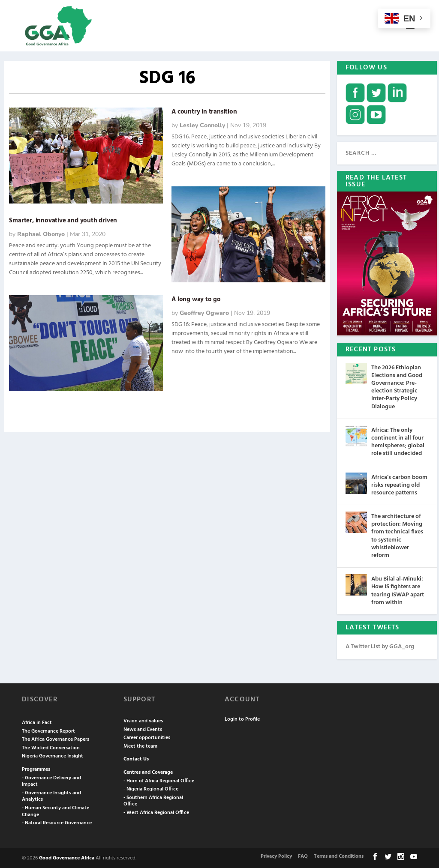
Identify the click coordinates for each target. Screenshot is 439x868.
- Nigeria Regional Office (151, 788)
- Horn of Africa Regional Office (159, 780)
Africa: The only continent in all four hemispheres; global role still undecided (398, 441)
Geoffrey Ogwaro (204, 312)
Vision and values (143, 720)
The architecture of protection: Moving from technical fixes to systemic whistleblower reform (397, 535)
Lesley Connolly (202, 124)
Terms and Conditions (339, 856)
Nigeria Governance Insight (53, 756)
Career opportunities (147, 737)
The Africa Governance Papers (56, 739)
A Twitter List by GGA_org (380, 646)
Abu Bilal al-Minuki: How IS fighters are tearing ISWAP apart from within (398, 590)
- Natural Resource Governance (57, 822)
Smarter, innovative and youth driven (63, 220)
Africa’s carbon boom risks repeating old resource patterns (399, 484)
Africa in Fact (37, 722)
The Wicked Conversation (51, 747)
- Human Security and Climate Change (56, 811)
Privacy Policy (276, 856)
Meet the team (140, 745)
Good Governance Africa (67, 857)
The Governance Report (48, 730)
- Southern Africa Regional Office (153, 800)
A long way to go (196, 299)
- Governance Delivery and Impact (51, 781)
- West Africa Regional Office (156, 812)
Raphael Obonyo (41, 233)
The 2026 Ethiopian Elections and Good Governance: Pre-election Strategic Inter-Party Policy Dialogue (397, 386)
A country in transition (204, 111)
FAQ (303, 856)
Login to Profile (242, 718)
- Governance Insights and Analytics (51, 796)
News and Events (143, 729)
